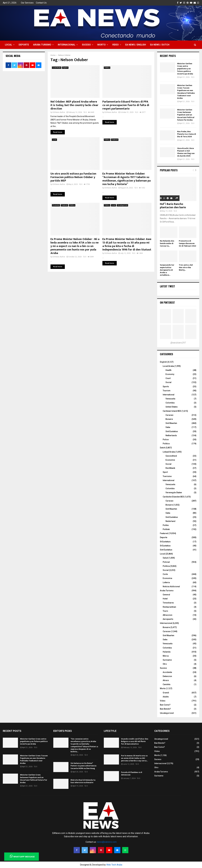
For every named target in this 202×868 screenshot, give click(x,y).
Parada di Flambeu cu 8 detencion (132, 774)
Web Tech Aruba (114, 865)
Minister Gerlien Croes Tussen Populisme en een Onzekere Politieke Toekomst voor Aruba (186, 92)
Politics (166, 444)
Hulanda (167, 652)
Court (168, 378)
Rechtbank (170, 468)
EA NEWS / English (136, 45)
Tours (165, 611)
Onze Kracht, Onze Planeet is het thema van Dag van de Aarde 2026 (186, 152)
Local (8, 45)
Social (168, 382)
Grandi (166, 693)
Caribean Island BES (172, 411)
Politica (107, 68)
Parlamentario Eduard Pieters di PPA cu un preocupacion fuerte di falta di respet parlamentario (126, 105)
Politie (166, 525)
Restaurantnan (169, 607)
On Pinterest (167, 302)
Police (166, 440)
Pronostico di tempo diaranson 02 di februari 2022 (187, 243)
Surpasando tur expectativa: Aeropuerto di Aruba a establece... (167, 270)
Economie (170, 460)
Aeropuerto (168, 619)
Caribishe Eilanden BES (173, 497)
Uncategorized (122, 205)
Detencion (167, 676)
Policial (166, 562)
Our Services (27, 3)
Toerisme (167, 476)
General (166, 595)
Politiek (166, 529)
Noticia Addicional (171, 586)
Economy (170, 374)
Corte (165, 574)
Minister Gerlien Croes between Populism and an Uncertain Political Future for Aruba (186, 115)
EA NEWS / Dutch (160, 45)
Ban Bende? (165, 709)
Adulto (166, 697)
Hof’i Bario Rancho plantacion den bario (173, 206)
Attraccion (167, 615)
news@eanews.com (107, 842)
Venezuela (170, 399)
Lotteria (166, 582)
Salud (165, 558)
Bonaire (169, 419)
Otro (165, 664)
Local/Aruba (57, 68)
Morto (101, 45)
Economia (56, 205)
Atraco (166, 680)
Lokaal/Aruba (169, 452)
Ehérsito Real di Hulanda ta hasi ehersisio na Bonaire (83, 781)
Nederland (170, 521)
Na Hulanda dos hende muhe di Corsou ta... (167, 243)
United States (172, 407)
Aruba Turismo (42, 45)
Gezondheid (171, 456)
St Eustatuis (165, 542)
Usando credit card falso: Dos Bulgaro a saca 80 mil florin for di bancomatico (135, 741)
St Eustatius (165, 546)
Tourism (167, 391)
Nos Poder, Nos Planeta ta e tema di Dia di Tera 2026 (187, 134)
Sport (165, 472)
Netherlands (171, 435)
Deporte (24, 45)
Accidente (167, 672)
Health (168, 370)
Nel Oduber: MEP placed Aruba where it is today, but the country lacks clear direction (74, 105)
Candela (167, 684)
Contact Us (41, 3)
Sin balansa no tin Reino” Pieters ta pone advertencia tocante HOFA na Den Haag (83, 766)
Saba (168, 427)
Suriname (167, 660)
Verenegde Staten (174, 493)
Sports (166, 387)
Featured (115, 140)
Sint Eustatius (172, 431)
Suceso (86, 45)
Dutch (163, 448)
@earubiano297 (178, 343)
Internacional (67, 45)
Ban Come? (165, 705)
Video (115, 45)
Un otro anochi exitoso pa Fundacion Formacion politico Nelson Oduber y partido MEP (73, 177)
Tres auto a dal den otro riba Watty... (186, 267)
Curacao (169, 415)
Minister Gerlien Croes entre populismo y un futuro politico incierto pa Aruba (185, 69)
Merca (166, 656)
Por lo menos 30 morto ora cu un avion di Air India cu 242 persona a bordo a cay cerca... (134, 758)
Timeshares (168, 603)
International (169, 395)
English (65, 68)
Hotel (165, 599)
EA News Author (59, 112)
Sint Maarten (171, 423)
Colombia (170, 403)
